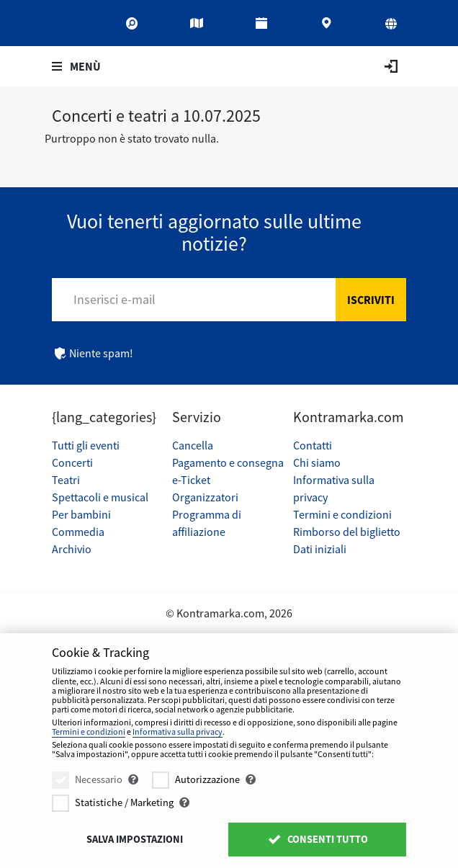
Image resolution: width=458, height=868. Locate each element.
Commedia (78, 532)
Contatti (313, 445)
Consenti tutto (317, 839)
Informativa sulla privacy (178, 731)
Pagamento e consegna (228, 462)
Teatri (66, 480)
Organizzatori (205, 497)
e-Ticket (191, 480)
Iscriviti (371, 300)
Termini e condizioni (342, 514)
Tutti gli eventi (86, 445)
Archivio (72, 549)
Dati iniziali (320, 549)
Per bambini (81, 514)
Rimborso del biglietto (347, 532)
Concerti (72, 462)
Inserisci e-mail (114, 299)
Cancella (193, 445)
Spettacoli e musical (100, 497)
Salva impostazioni (135, 839)
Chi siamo (317, 462)
